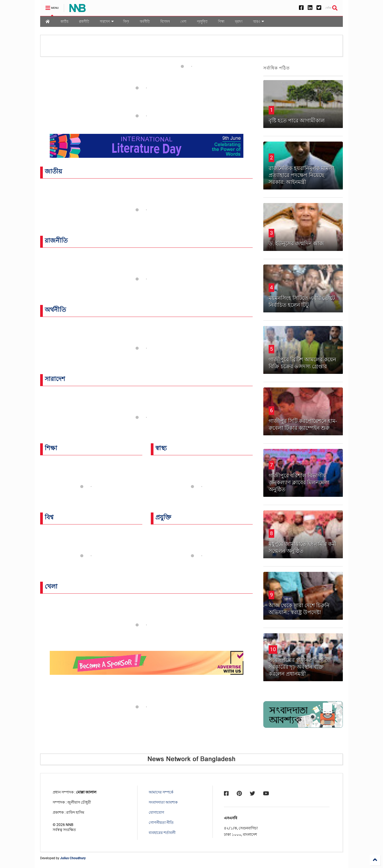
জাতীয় (64, 21)
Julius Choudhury (73, 858)
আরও (259, 21)
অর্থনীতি (145, 21)
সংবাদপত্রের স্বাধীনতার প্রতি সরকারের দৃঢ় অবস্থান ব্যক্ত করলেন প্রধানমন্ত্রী (298, 667)
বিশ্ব (126, 21)
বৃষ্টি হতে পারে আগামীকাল (297, 121)
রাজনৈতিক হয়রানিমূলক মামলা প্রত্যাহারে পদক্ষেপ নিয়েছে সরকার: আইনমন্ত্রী (301, 175)
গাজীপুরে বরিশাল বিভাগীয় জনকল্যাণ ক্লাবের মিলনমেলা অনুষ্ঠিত (299, 482)
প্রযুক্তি (202, 21)
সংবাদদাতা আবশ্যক (163, 802)
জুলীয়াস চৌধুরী (79, 802)
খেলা (184, 21)
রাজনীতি (84, 21)
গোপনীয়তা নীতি (161, 822)
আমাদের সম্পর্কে (161, 792)
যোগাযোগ (156, 812)
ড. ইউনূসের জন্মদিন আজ (296, 243)
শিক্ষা (221, 21)
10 (273, 649)
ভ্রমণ (239, 21)
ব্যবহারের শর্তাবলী (162, 833)
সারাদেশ (107, 21)
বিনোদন (165, 21)
